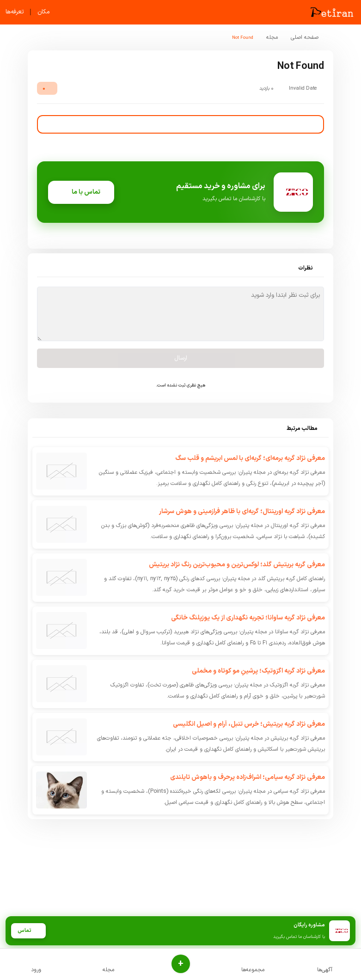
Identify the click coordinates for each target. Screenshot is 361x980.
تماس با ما (81, 192)
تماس (28, 931)
